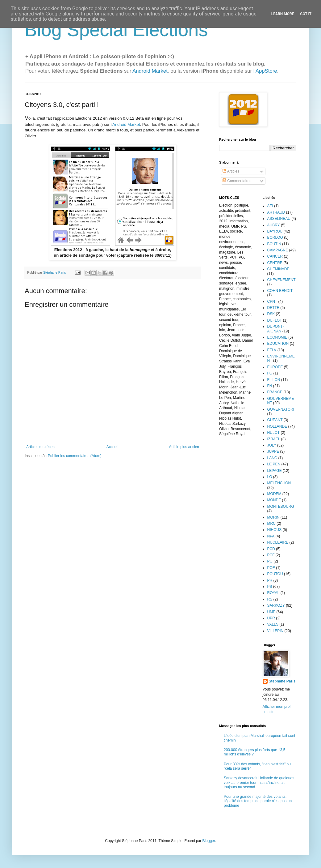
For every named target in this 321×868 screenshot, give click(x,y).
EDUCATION (278, 344)
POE (271, 568)
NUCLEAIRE (278, 542)
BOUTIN (274, 244)
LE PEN (274, 464)
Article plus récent (41, 447)
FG (270, 373)
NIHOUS (275, 530)
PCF (271, 555)
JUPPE (273, 451)
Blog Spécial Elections (116, 30)
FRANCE (275, 392)
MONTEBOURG (281, 507)
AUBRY (274, 225)
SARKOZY (276, 605)
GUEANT (275, 420)
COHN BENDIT (280, 291)
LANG (272, 458)
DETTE (273, 308)
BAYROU (275, 231)
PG (270, 561)
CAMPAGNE (278, 250)
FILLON (274, 380)
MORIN (273, 517)
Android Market (150, 71)
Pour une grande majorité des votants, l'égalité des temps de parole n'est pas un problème (258, 801)
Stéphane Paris (282, 681)
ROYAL (273, 593)
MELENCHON (279, 483)
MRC (271, 524)
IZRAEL (274, 439)
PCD (271, 549)
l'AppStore (265, 71)
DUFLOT (275, 320)
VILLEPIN (275, 631)
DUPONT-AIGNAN (276, 329)
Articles (231, 171)
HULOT (274, 433)
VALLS (273, 624)
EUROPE (275, 367)
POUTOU (275, 574)
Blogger (209, 841)
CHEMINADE (278, 269)
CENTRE (275, 263)
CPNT (272, 301)
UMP (271, 612)
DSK (271, 314)
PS (270, 587)
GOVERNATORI (281, 409)
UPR (271, 618)
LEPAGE (275, 471)
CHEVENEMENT (281, 280)
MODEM (274, 494)
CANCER (275, 256)
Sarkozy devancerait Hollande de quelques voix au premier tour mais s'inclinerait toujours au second (259, 782)
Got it (306, 14)
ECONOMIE (277, 337)
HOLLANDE (277, 426)
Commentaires (237, 181)
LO (270, 477)
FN (270, 386)
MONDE (274, 500)
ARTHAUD (276, 212)
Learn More (283, 14)
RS (270, 599)
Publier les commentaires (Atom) (75, 456)
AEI (270, 206)
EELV (272, 350)
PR (270, 580)
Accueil (113, 447)
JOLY (272, 445)
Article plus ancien (184, 447)
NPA (271, 536)
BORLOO (275, 237)
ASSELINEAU (279, 219)
